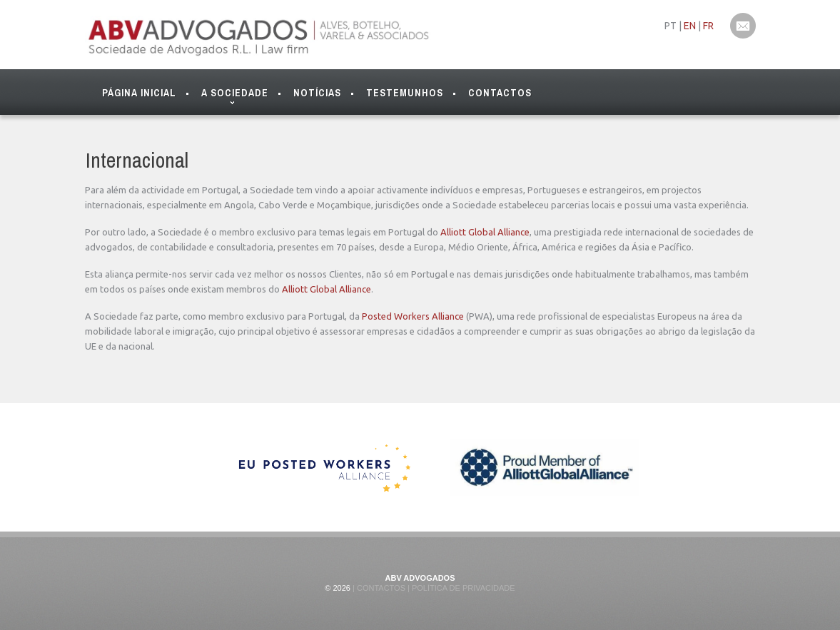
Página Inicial (139, 93)
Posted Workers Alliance (413, 316)
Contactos (500, 93)
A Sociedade (235, 96)
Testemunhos (405, 93)
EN (690, 26)
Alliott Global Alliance (485, 232)
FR (708, 26)
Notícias (317, 93)
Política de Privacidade (462, 588)
